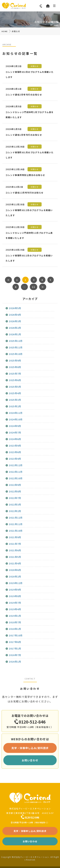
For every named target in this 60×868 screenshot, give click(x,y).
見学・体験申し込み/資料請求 (30, 748)
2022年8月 (15, 491)
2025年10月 (16, 354)
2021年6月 (15, 550)
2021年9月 (15, 537)
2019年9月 (15, 590)
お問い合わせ (30, 760)
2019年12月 (16, 583)
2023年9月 (15, 446)
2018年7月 (15, 622)
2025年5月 (15, 387)
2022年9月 (15, 485)
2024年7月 (15, 432)
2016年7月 (15, 655)
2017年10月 (16, 635)
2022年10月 (16, 478)
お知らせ (35, 66)
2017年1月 (15, 648)
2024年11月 (16, 413)
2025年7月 (15, 374)
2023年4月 (15, 459)
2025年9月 (15, 360)
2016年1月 (15, 662)
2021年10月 (16, 531)
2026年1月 (15, 334)
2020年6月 (15, 570)
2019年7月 (15, 603)
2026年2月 (15, 328)
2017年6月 (15, 642)
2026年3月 (15, 321)
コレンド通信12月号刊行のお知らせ (25, 193)
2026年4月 (15, 315)
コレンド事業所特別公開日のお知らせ (25, 175)
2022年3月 (15, 504)
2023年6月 (15, 452)
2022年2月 (15, 511)
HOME (5, 31)
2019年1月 (15, 616)
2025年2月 (15, 406)
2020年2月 (15, 576)
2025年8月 (15, 367)
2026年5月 (15, 308)
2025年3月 (15, 400)
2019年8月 (15, 596)
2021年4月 (15, 563)
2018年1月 (15, 629)
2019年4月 (15, 609)
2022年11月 (16, 472)
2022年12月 (16, 465)
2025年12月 (16, 341)
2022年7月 (15, 498)
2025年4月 (15, 393)
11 (34, 287)
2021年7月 (15, 544)
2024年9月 (15, 426)
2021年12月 (16, 518)
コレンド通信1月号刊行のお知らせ (24, 135)
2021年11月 (16, 524)
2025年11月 (16, 347)
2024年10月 (16, 419)
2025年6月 (15, 380)
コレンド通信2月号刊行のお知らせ (24, 95)
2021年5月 (15, 557)
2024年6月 (15, 439)
